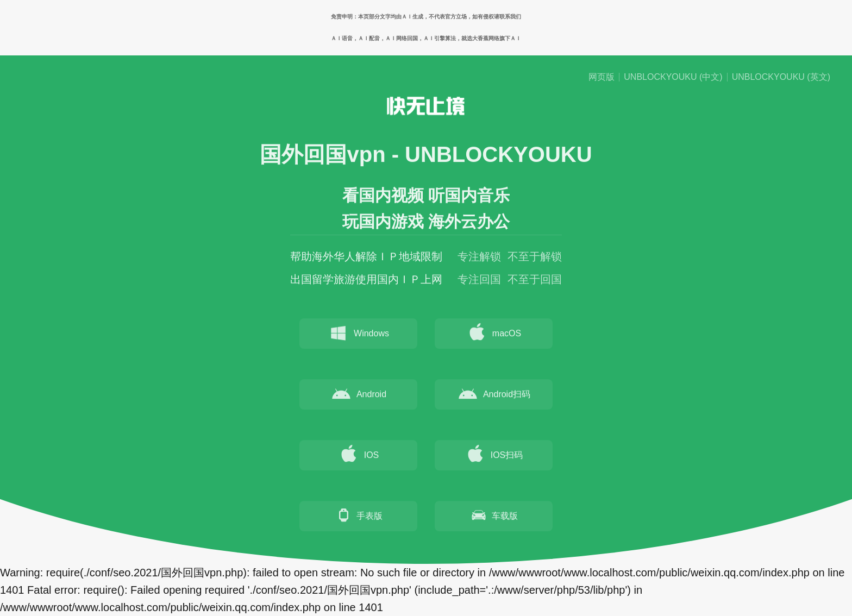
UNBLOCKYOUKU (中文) (673, 77)
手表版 (359, 517)
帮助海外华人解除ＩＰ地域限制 (366, 258)
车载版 (494, 517)
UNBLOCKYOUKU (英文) (781, 77)
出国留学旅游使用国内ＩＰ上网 (366, 281)
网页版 (602, 77)
